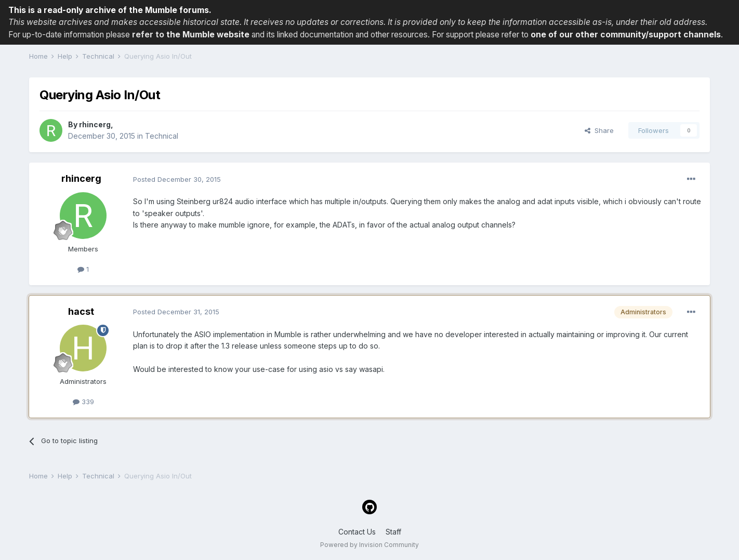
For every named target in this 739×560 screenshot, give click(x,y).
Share (599, 130)
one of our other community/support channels (626, 35)
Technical (162, 136)
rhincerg (95, 124)
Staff (393, 532)
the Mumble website (208, 35)
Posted (177, 179)
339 (83, 402)
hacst (81, 311)
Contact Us (357, 532)
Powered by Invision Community (369, 545)
